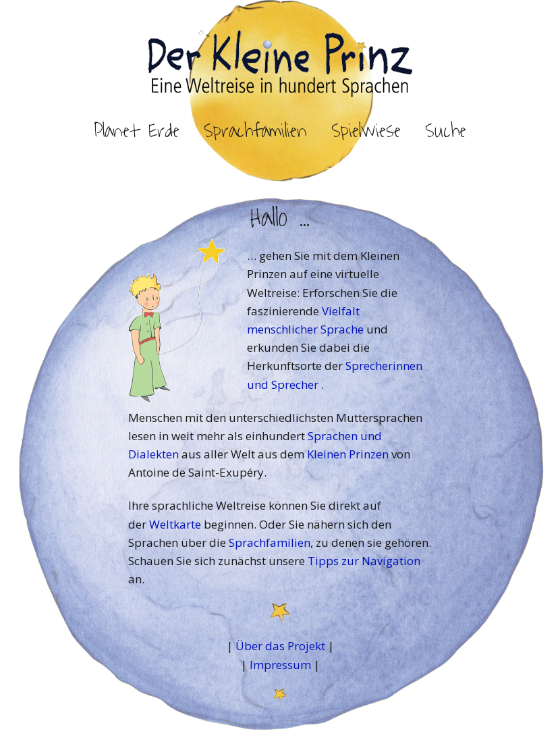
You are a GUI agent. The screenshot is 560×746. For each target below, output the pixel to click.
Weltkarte (175, 524)
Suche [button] (446, 131)
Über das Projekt (280, 646)
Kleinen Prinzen (349, 454)
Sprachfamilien (255, 131)
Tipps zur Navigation (364, 561)
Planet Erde (137, 131)
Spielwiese (366, 131)
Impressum (280, 665)
